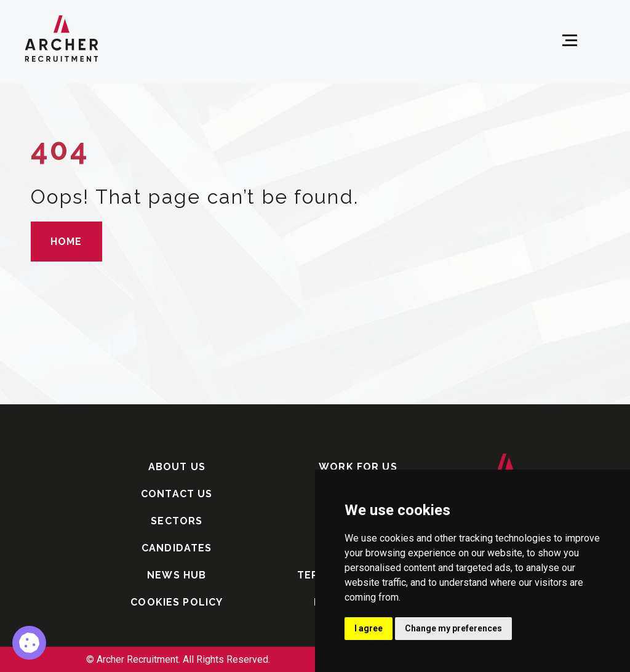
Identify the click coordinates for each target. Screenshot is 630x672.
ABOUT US (177, 467)
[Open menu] (570, 41)
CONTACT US (177, 494)
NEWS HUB (177, 575)
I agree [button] (369, 628)
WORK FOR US (358, 467)
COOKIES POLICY (177, 602)
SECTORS (177, 521)
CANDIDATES (177, 548)
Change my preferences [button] (453, 628)
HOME (66, 242)
